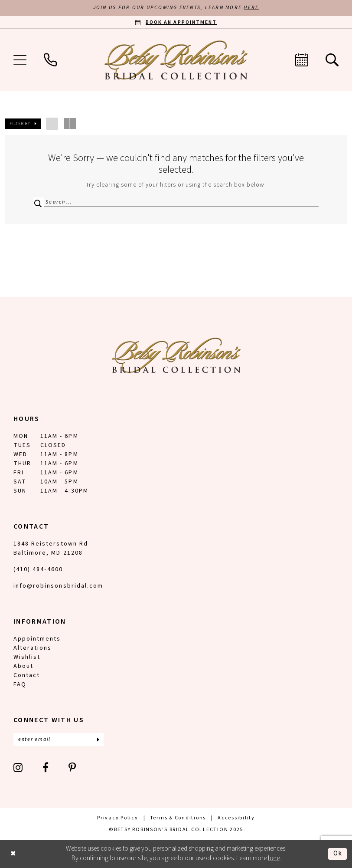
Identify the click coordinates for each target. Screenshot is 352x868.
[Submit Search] (38, 203)
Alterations (33, 648)
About (23, 666)
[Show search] (332, 60)
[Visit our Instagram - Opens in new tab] (18, 767)
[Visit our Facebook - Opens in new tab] (46, 767)
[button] (20, 60)
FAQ (20, 684)
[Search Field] (176, 203)
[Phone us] (50, 60)
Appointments (37, 639)
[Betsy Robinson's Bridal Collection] (176, 60)
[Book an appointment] (176, 23)
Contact (27, 675)
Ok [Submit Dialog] (338, 853)
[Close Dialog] (13, 854)
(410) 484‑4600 (38, 569)
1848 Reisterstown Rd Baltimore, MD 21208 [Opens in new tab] (51, 548)
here (274, 859)
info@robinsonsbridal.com (58, 586)
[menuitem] (20, 60)
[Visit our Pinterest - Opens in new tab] (73, 767)
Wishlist (27, 657)
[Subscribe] (98, 740)
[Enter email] (59, 740)
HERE (252, 8)
